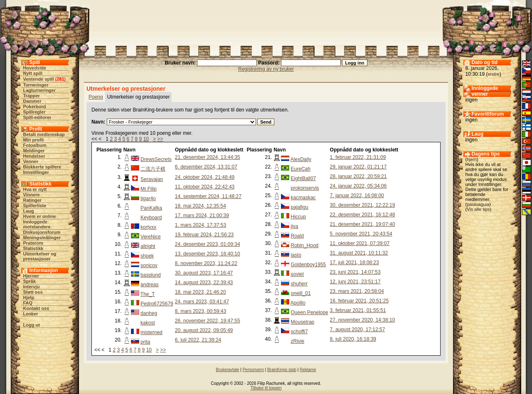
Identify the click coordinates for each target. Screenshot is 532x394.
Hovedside (35, 68)
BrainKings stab (282, 370)
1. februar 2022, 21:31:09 (358, 157)
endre (494, 74)
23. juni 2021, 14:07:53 (355, 272)
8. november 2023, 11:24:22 (206, 263)
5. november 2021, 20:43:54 (361, 234)
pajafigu (300, 207)
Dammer (32, 101)
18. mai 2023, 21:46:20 (201, 292)
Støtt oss (33, 292)
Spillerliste (35, 206)
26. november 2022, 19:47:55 (208, 321)
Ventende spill (39, 79)
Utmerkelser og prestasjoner (40, 256)
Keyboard (151, 218)
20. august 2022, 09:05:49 (204, 330)
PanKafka (151, 208)
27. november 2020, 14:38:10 (363, 320)
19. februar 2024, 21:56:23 (204, 235)
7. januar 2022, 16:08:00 (357, 196)
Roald (297, 236)
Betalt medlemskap (44, 134)
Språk (30, 281)
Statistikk (33, 248)
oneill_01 (301, 293)
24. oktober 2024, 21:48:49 (205, 177)
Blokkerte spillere (42, 167)
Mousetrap (303, 322)
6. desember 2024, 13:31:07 (206, 167)
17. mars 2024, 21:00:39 (202, 216)
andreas (149, 285)
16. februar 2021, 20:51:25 (359, 301)
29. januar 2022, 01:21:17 (358, 167)
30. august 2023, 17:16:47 (204, 273)
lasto (296, 255)
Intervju (32, 287)
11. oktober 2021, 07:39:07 (360, 243)
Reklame (308, 370)
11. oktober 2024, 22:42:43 (205, 187)
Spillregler (34, 112)
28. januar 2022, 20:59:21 (358, 176)
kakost (148, 323)
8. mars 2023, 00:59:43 (201, 311)
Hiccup (299, 217)
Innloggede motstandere (37, 224)
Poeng (96, 97)
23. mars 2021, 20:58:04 (357, 291)
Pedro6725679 (157, 304)
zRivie (298, 341)
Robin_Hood (305, 245)
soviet (297, 274)
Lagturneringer (39, 90)
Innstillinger (36, 172)
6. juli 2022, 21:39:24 (198, 340)
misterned (151, 332)
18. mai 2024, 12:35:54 (201, 206)
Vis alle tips (478, 209)
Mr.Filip (149, 189)
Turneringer (36, 85)
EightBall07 (304, 178)
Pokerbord (35, 107)
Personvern (253, 370)
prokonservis (305, 188)
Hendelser (34, 156)
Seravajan (152, 179)
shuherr (299, 284)
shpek (147, 256)
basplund (151, 275)
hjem (472, 159)
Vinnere (32, 195)
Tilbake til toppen (266, 388)
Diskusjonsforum (42, 232)
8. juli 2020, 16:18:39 (353, 339)
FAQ (28, 303)
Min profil (34, 140)
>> (160, 139)
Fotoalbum (35, 145)
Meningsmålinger (42, 238)
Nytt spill (33, 73)
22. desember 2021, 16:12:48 (363, 215)
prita (145, 342)
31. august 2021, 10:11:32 (359, 253)
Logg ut (32, 325)
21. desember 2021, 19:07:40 (363, 224)
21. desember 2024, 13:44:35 (208, 157)
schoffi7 (299, 332)
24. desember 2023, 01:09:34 (208, 244)
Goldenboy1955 (309, 265)
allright (148, 246)
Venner (31, 161)
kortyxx (148, 227)
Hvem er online (40, 216)
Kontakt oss (36, 308)
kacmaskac (303, 198)
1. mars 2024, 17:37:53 (201, 225)
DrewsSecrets (156, 159)
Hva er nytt (35, 189)
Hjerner (31, 276)
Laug (29, 211)
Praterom (33, 243)
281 (60, 79)
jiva (295, 226)
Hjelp (29, 297)
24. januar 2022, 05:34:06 (358, 186)
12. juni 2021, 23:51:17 (355, 282)
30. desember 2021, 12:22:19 (363, 205)
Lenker (31, 314)
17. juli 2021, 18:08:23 (355, 263)
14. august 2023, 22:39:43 (204, 282)
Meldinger (34, 151)
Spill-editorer (37, 117)
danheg (149, 313)
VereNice (151, 237)
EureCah (301, 169)
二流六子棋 (153, 169)
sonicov (149, 265)
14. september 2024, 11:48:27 (208, 196)
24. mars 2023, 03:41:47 (202, 302)
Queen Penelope (310, 312)
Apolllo (298, 303)
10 (146, 139)
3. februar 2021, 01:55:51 (358, 310)
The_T (148, 294)
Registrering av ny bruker (266, 69)
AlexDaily (301, 159)
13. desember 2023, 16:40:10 (208, 254)
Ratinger (33, 200)
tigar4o (148, 198)
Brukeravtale (227, 370)
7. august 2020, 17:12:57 (358, 330)
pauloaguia (478, 204)
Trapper (32, 96)
